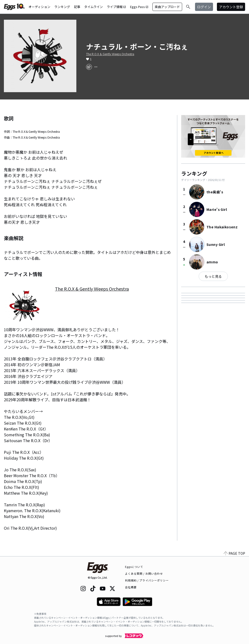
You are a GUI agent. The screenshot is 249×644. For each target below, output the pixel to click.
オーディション (39, 7)
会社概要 (131, 587)
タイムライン (93, 7)
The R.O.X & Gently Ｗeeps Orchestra (110, 54)
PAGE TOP (234, 553)
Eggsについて (134, 567)
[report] (96, 67)
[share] (89, 67)
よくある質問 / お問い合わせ (144, 573)
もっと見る (213, 276)
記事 (77, 7)
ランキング (62, 7)
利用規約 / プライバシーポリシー (147, 580)
